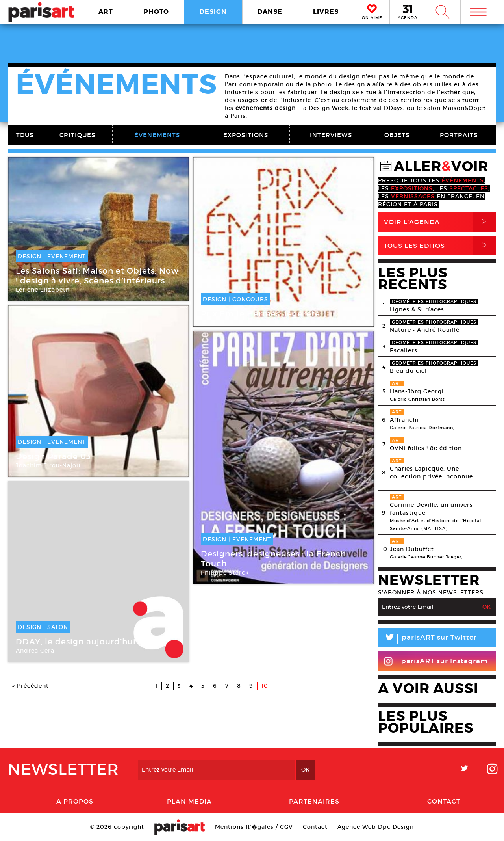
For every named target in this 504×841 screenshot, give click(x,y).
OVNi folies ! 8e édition (426, 448)
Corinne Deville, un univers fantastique (431, 509)
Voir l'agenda (440, 222)
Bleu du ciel (408, 371)
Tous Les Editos (440, 246)
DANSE (270, 12)
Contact (444, 801)
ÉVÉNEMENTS (157, 135)
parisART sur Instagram (436, 661)
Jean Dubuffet (412, 549)
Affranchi (404, 420)
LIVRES (326, 12)
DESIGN (213, 12)
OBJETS (397, 135)
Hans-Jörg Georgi (417, 391)
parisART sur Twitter (427, 639)
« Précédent (31, 686)
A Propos (75, 801)
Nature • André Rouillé (425, 330)
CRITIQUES (77, 135)
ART (106, 12)
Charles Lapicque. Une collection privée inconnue (431, 473)
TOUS (25, 135)
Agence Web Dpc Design (376, 827)
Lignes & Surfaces (417, 309)
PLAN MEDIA (189, 801)
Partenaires (314, 801)
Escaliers (404, 350)
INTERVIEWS (331, 135)
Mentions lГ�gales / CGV (254, 827)
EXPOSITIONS (246, 135)
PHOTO (156, 12)
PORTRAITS (459, 135)
